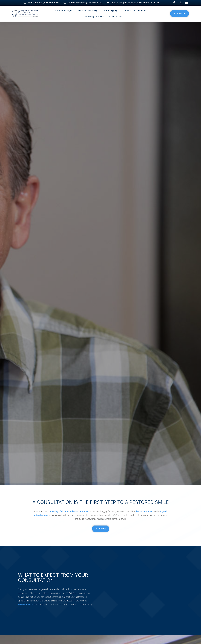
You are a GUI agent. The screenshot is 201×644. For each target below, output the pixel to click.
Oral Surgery (110, 11)
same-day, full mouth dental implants (68, 511)
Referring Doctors (93, 17)
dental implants (144, 511)
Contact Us (116, 17)
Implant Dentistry (87, 11)
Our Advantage (63, 11)
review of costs (26, 604)
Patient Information (134, 11)
